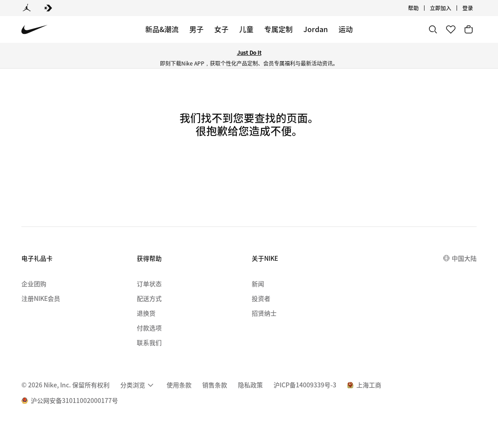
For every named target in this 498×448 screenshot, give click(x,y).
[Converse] (48, 8)
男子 (196, 29)
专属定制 (278, 29)
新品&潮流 (162, 29)
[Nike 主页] (35, 30)
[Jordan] (27, 8)
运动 (346, 29)
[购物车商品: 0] (469, 29)
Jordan (316, 29)
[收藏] (451, 29)
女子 (221, 29)
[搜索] (433, 29)
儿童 (246, 29)
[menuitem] (138, 385)
